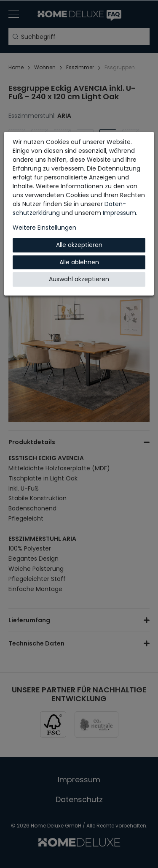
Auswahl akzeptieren (79, 279)
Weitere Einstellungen (44, 228)
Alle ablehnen (79, 262)
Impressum (119, 213)
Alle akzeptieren (79, 245)
